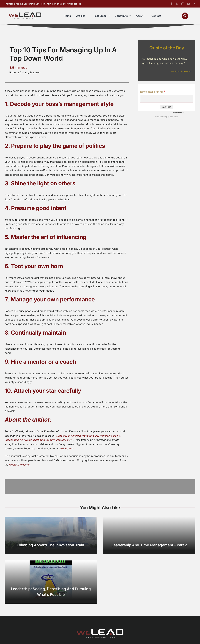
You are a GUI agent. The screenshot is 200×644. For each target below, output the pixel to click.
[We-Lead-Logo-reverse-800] (100, 630)
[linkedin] (194, 4)
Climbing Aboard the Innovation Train (51, 545)
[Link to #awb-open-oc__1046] (185, 16)
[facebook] (171, 4)
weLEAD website (19, 465)
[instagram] (183, 4)
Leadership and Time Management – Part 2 (149, 545)
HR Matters (67, 448)
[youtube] (188, 4)
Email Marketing (161, 117)
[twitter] (177, 4)
